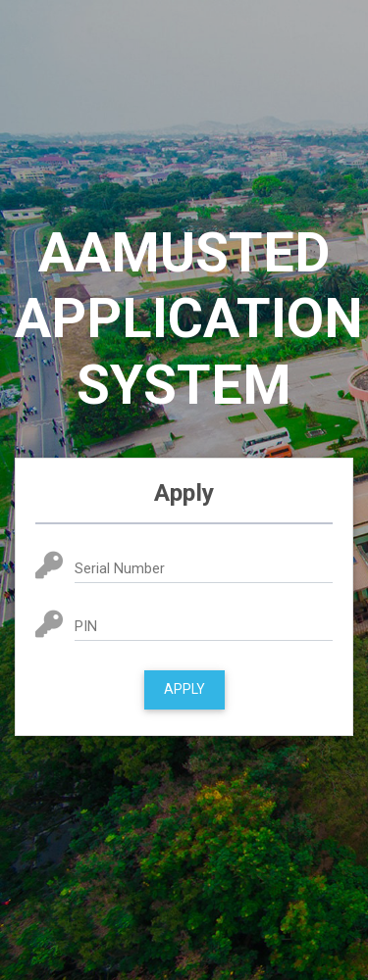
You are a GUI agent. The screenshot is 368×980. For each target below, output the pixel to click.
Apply (184, 689)
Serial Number (120, 569)
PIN (86, 627)
